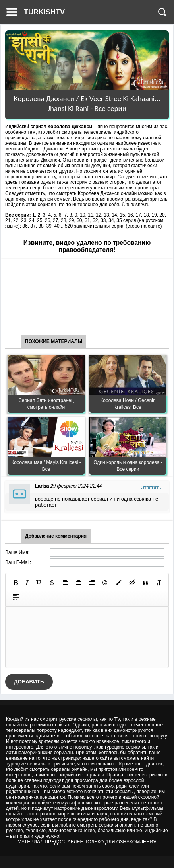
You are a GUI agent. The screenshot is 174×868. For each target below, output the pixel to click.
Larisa (42, 486)
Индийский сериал (26, 127)
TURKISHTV (44, 12)
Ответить (151, 488)
